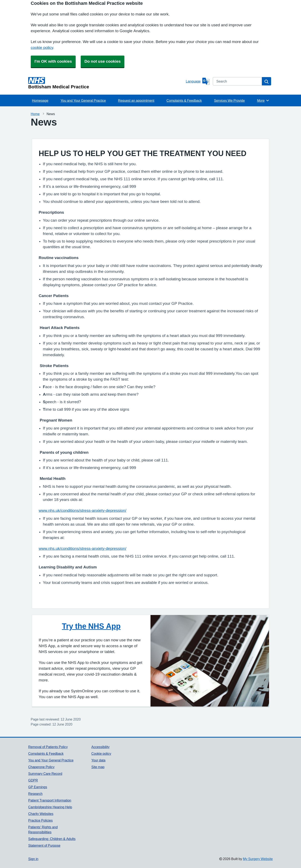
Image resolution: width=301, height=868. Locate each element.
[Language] (198, 81)
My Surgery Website (258, 859)
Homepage (40, 100)
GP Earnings (38, 787)
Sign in (33, 859)
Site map (98, 767)
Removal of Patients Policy (48, 747)
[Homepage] (106, 83)
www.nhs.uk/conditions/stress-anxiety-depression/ (82, 510)
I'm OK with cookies (53, 61)
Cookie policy (101, 754)
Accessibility (100, 747)
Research (35, 794)
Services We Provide (229, 100)
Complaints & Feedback (184, 100)
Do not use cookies (103, 61)
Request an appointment (136, 100)
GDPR (33, 780)
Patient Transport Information (50, 800)
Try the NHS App (91, 626)
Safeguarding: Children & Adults (52, 839)
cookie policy (42, 48)
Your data (98, 760)
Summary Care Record (45, 774)
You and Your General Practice (83, 100)
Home (35, 114)
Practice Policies (40, 820)
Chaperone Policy (41, 767)
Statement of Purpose (44, 845)
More (263, 100)
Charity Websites (41, 814)
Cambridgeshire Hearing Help (50, 807)
